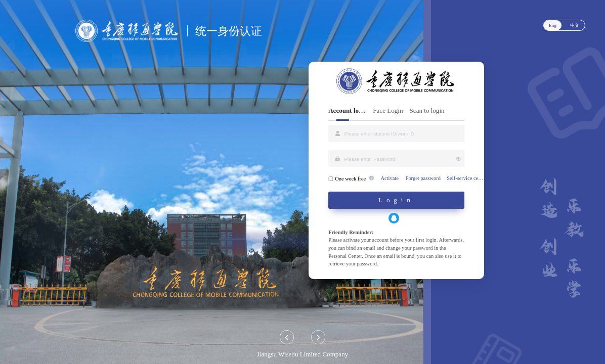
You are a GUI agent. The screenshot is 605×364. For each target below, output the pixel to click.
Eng (553, 25)
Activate (389, 178)
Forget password (423, 178)
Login (396, 200)
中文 (575, 25)
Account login (347, 110)
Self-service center (466, 178)
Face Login (388, 110)
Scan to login (427, 110)
